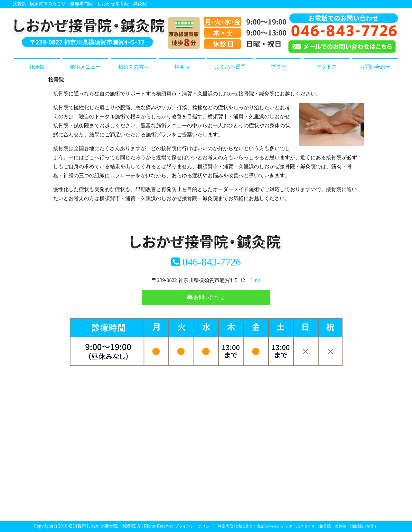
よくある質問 (230, 67)
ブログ (278, 67)
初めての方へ (134, 67)
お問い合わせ (375, 67)
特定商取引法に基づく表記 (241, 526)
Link (255, 280)
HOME (37, 67)
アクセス (327, 67)
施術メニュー (85, 67)
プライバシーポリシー (194, 526)
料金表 (182, 67)
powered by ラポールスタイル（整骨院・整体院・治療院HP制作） (322, 526)
